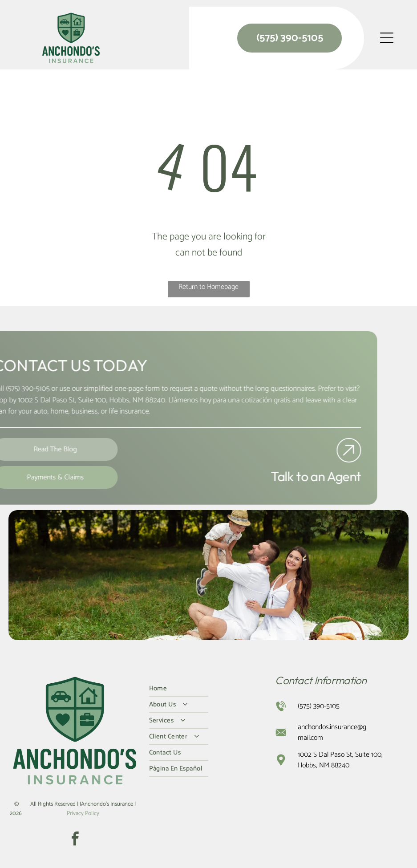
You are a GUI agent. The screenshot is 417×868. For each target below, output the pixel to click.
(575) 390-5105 (319, 706)
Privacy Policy (83, 813)
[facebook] (75, 840)
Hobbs (104, 400)
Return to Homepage (208, 287)
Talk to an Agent (301, 476)
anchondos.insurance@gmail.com (332, 732)
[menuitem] (209, 689)
